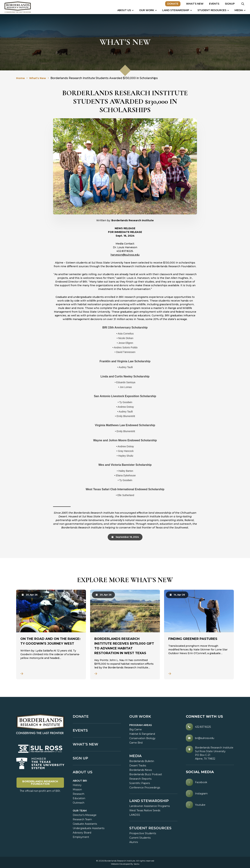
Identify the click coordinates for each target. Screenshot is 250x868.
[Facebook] (210, 782)
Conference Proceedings (145, 788)
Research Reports (140, 779)
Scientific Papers (140, 783)
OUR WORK (140, 716)
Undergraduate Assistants (89, 828)
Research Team (82, 819)
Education (79, 798)
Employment (81, 837)
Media (237, 10)
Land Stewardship (174, 10)
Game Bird (136, 743)
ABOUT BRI (80, 781)
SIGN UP (80, 758)
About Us (122, 10)
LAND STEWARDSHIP (149, 801)
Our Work (145, 10)
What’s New (193, 4)
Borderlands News (141, 770)
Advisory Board (82, 833)
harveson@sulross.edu (125, 255)
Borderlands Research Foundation (43, 783)
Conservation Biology (142, 738)
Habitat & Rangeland (142, 734)
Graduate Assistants (85, 824)
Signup (228, 4)
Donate (171, 4)
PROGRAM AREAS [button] (141, 725)
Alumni (134, 842)
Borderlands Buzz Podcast (146, 774)
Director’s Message (85, 815)
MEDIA (135, 756)
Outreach (79, 803)
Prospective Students (143, 833)
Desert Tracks (138, 766)
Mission (77, 789)
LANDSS (135, 815)
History (77, 785)
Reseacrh (79, 794)
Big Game (136, 729)
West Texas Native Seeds (145, 810)
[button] (241, 4)
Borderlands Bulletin (142, 761)
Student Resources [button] (210, 10)
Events (212, 4)
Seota (137, 864)
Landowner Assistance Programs (150, 806)
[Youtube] (210, 805)
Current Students (140, 838)
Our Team (80, 811)
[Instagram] (210, 794)
